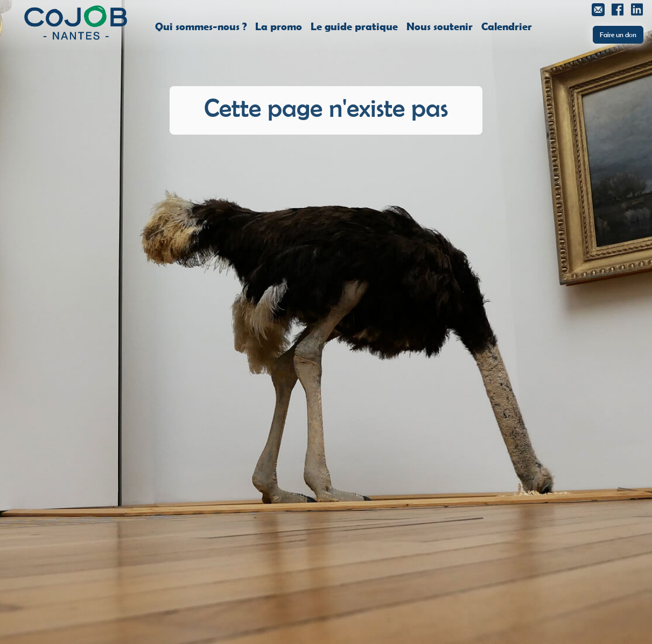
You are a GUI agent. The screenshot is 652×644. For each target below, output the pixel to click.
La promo (279, 26)
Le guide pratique (354, 26)
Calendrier (507, 26)
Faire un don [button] (618, 35)
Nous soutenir (440, 26)
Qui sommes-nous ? (201, 26)
